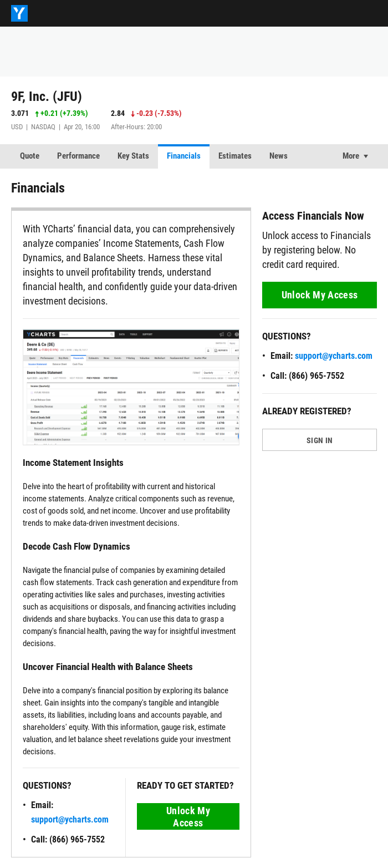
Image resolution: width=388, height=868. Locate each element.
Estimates (235, 156)
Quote (30, 156)
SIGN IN (320, 440)
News (279, 156)
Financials (184, 156)
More (351, 156)
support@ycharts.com (70, 819)
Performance (78, 156)
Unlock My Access (188, 817)
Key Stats (133, 156)
